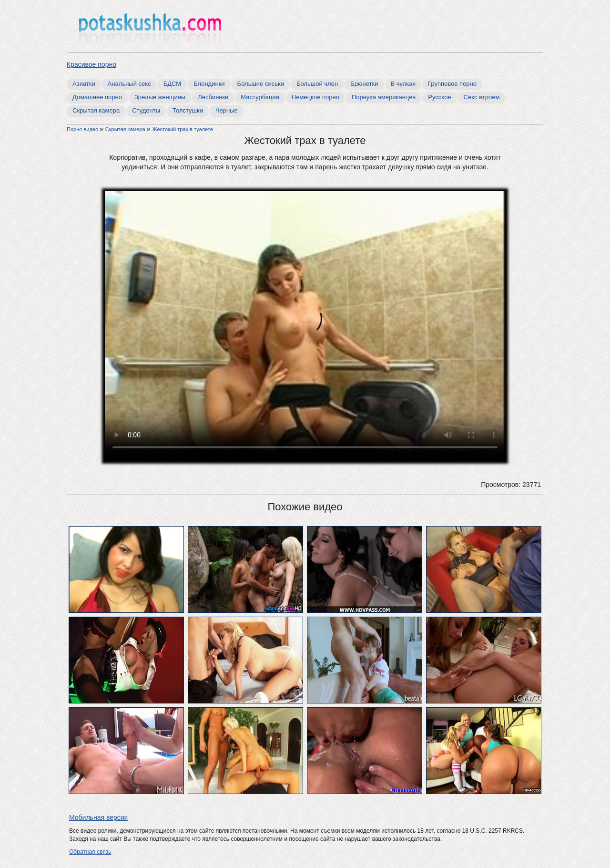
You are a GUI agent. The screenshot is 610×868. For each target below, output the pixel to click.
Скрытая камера (96, 110)
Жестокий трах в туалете (182, 129)
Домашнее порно (97, 97)
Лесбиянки (213, 97)
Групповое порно (452, 84)
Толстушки (188, 110)
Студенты (146, 110)
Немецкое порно (315, 97)
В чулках (403, 84)
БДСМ (172, 84)
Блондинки (209, 84)
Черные (227, 110)
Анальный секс (129, 84)
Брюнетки (364, 84)
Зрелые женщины (160, 97)
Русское (439, 97)
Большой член (317, 84)
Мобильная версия (98, 817)
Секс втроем (482, 97)
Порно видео (83, 129)
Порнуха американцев (384, 97)
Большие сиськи (261, 84)
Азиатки (84, 84)
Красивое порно (91, 64)
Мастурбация (260, 97)
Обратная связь (90, 852)
